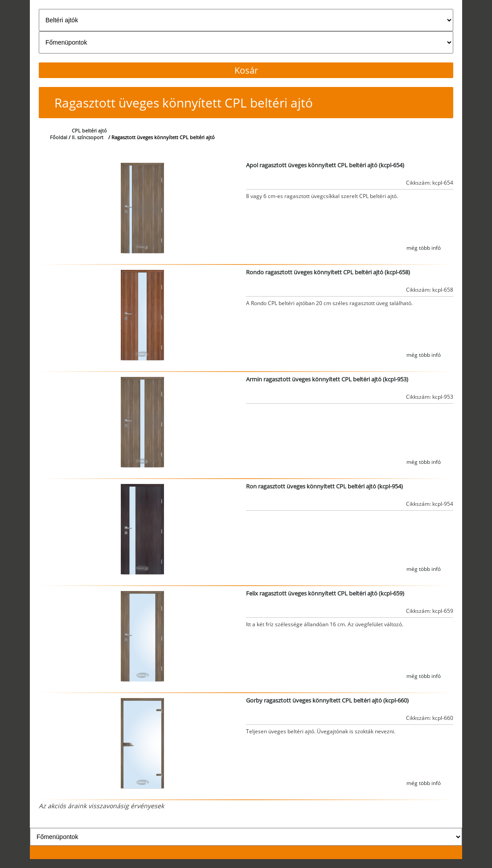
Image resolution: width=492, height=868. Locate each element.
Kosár (246, 70)
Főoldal (59, 137)
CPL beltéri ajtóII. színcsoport (89, 134)
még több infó (424, 248)
